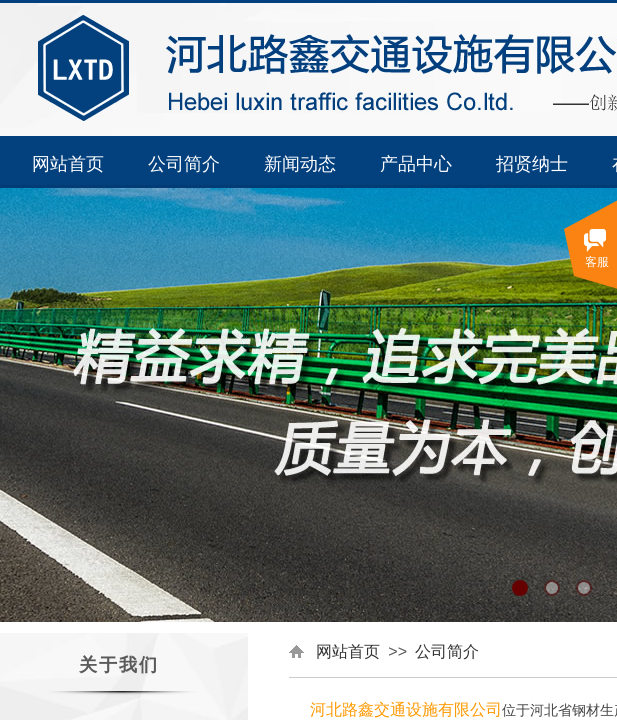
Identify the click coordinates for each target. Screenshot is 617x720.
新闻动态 (300, 164)
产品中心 (416, 164)
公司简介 (184, 164)
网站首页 (68, 164)
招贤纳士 (532, 164)
